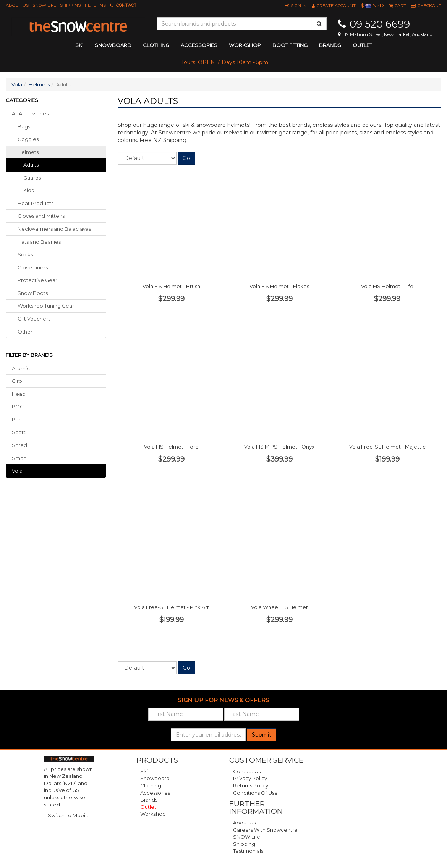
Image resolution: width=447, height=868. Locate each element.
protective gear (37, 280)
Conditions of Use (255, 793)
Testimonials (248, 851)
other (25, 332)
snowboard (113, 45)
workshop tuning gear (46, 306)
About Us (17, 5)
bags (24, 126)
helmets (28, 152)
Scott (19, 432)
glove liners (33, 267)
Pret (17, 419)
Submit (262, 735)
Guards (32, 178)
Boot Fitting (290, 45)
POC (18, 406)
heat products (36, 203)
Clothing (151, 785)
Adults (31, 165)
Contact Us (247, 771)
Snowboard (155, 778)
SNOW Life (44, 5)
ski (79, 45)
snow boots (33, 293)
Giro (17, 381)
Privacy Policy (250, 778)
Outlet (362, 45)
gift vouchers (34, 319)
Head (19, 394)
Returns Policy (251, 785)
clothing (156, 45)
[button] (296, 6)
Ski (144, 771)
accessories (199, 45)
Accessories (155, 793)
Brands (330, 45)
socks (25, 254)
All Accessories (30, 113)
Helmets (39, 84)
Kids (28, 190)
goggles (28, 139)
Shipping (70, 5)
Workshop (245, 45)
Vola (17, 84)
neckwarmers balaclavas (54, 229)
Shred (19, 445)
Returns (95, 5)
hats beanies (39, 242)
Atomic (21, 368)
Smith (19, 458)
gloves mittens (41, 216)
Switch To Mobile (69, 815)
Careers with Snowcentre (265, 830)
